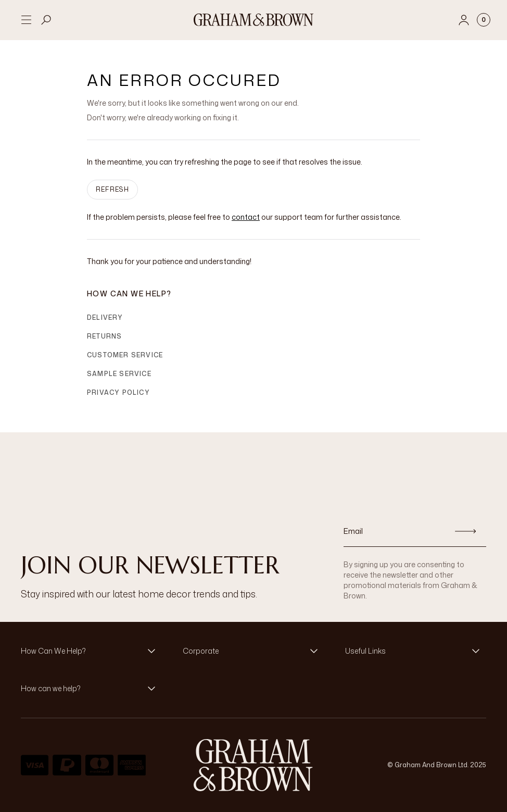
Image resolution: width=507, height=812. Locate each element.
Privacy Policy (118, 392)
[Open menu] (26, 20)
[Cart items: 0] (484, 20)
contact (246, 217)
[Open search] (46, 20)
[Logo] (253, 20)
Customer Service (125, 355)
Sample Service (119, 374)
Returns (104, 336)
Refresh (112, 189)
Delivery (105, 317)
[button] (91, 651)
